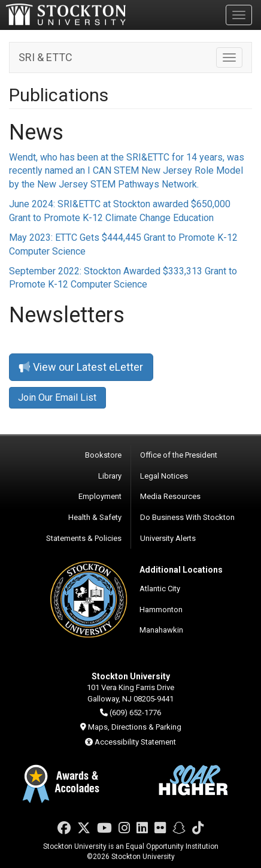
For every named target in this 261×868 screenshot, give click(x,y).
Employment (100, 496)
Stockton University (66, 14)
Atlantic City (160, 589)
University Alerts (168, 538)
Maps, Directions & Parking (135, 727)
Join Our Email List (57, 397)
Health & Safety (95, 517)
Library (110, 476)
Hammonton (161, 610)
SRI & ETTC (45, 57)
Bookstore (103, 455)
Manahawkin (161, 630)
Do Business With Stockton (187, 517)
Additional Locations (181, 570)
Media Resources (170, 496)
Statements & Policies (84, 538)
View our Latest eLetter (81, 367)
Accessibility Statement (135, 742)
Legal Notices (164, 476)
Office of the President (179, 455)
